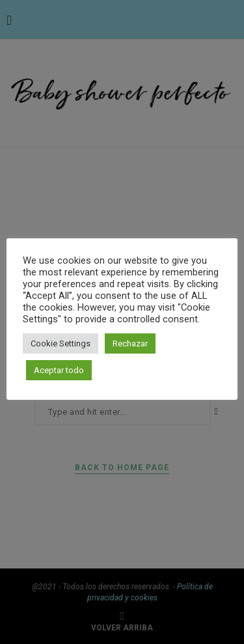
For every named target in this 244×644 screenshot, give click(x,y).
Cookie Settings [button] (61, 343)
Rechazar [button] (130, 343)
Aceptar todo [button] (59, 370)
